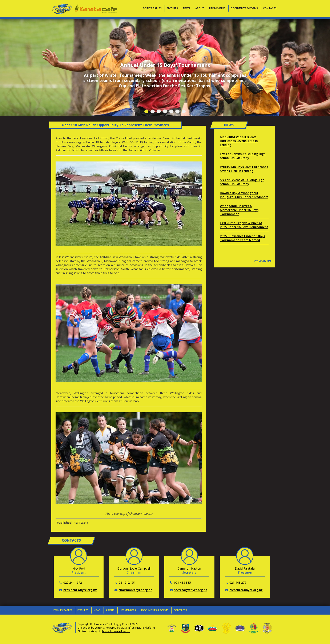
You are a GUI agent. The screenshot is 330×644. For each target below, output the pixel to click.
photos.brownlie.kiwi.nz (115, 631)
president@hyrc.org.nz (80, 590)
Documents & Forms (244, 8)
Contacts (270, 8)
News (187, 8)
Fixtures (172, 8)
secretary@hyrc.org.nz (191, 590)
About (200, 8)
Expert (99, 628)
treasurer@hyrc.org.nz (246, 590)
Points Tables (152, 8)
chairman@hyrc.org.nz (135, 590)
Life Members (217, 8)
